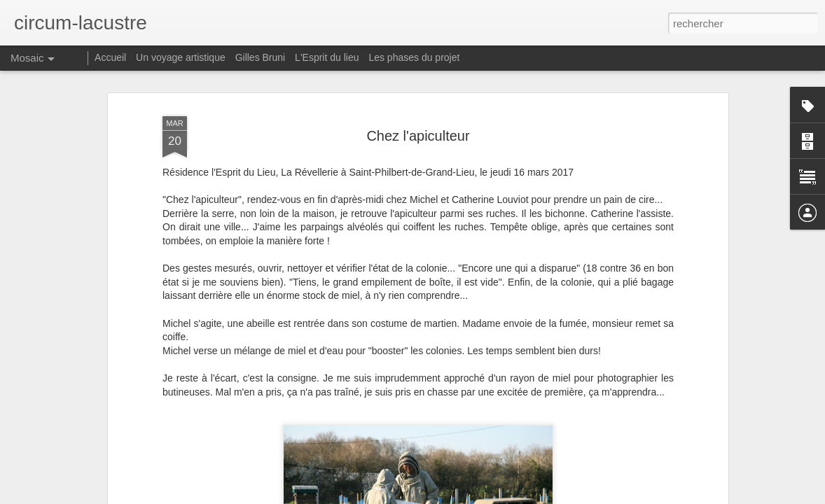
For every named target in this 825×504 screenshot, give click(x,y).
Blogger (463, 496)
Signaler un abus (509, 496)
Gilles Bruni (261, 57)
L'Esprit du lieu (327, 57)
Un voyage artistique (181, 57)
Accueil (110, 57)
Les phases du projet (414, 57)
